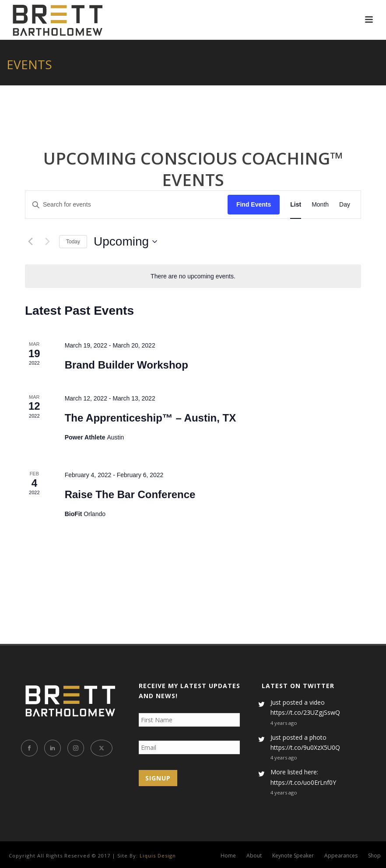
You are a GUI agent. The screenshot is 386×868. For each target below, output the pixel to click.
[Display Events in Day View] (345, 205)
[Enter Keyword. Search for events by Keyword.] (126, 205)
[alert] (193, 276)
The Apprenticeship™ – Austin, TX (151, 418)
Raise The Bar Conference (130, 494)
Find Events (254, 204)
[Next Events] (47, 242)
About (254, 856)
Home (228, 856)
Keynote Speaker (293, 856)
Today (73, 242)
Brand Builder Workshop (126, 365)
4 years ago (284, 723)
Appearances (341, 856)
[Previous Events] (30, 242)
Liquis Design (158, 856)
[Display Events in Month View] (320, 205)
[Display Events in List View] (296, 205)
